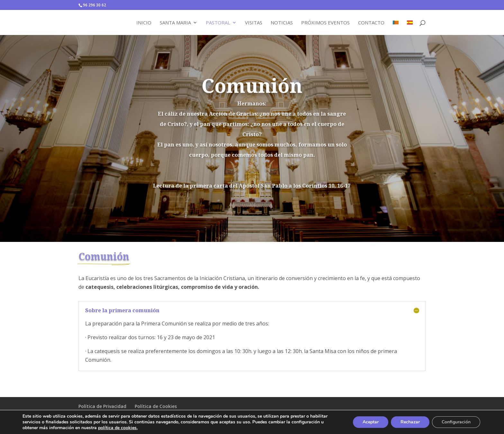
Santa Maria (175, 23)
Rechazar (410, 422)
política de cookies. (118, 428)
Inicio (144, 23)
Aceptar (371, 422)
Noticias (282, 23)
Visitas (254, 23)
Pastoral (218, 23)
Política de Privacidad (102, 406)
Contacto (371, 23)
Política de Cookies (156, 406)
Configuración (456, 422)
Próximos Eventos (325, 23)
